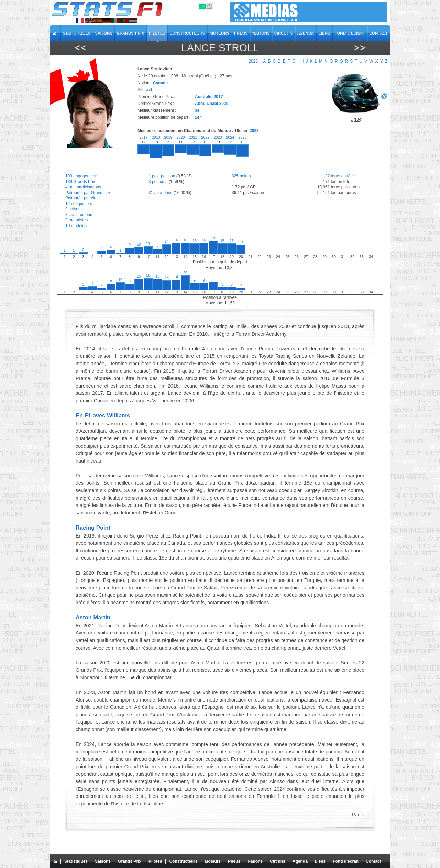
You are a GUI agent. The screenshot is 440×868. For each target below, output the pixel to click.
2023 (254, 131)
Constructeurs (183, 861)
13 (241, 242)
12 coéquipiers (79, 204)
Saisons (103, 861)
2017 (143, 137)
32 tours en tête (334, 176)
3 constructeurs (79, 215)
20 (185, 273)
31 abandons (160, 193)
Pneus (234, 861)
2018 (156, 137)
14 (167, 241)
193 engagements (82, 176)
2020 (180, 137)
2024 (230, 137)
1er (198, 117)
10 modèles (76, 226)
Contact (373, 861)
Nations (255, 861)
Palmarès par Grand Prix (88, 193)
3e (197, 110)
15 (195, 241)
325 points (241, 176)
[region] (258, 151)
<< (81, 48)
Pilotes (155, 861)
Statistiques (76, 861)
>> (359, 48)
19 (213, 238)
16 (176, 240)
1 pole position (162, 176)
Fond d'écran (346, 861)
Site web (145, 90)
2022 (205, 137)
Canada (160, 83)
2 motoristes (76, 220)
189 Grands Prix (80, 182)
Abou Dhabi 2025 (212, 104)
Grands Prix (130, 861)
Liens (320, 861)
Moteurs (213, 861)
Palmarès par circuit (84, 198)
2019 (168, 137)
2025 (242, 137)
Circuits (278, 861)
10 (139, 244)
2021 (193, 137)
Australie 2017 (209, 97)
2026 (253, 61)
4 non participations (83, 187)
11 (148, 243)
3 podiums (158, 182)
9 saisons (74, 209)
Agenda (300, 861)
